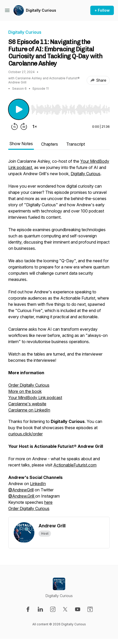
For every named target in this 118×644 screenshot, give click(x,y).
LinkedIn (38, 484)
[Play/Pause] (19, 109)
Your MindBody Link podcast (35, 398)
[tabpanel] (59, 337)
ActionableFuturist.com (75, 465)
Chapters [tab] (50, 144)
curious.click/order (25, 434)
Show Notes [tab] (21, 144)
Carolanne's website (27, 404)
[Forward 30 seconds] (24, 126)
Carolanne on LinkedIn (29, 410)
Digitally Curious (41, 10)
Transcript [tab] (76, 144)
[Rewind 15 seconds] (14, 126)
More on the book (25, 391)
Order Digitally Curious (29, 385)
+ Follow (102, 10)
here (48, 502)
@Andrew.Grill (22, 496)
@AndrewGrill (21, 490)
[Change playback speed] (35, 126)
